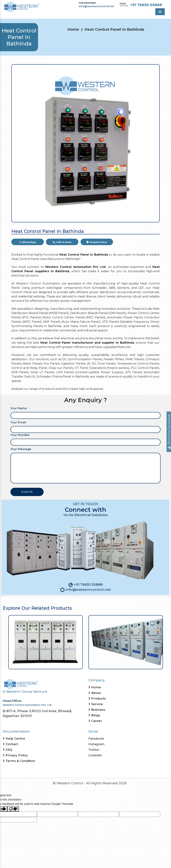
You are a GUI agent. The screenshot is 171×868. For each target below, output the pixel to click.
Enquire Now (97, 242)
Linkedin (95, 755)
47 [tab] (136, 665)
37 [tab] (109, 665)
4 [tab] (19, 665)
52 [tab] (149, 665)
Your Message (21, 449)
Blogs (94, 715)
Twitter (94, 750)
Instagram (96, 744)
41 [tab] (119, 665)
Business (97, 710)
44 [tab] (127, 665)
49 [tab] (141, 665)
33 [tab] (98, 665)
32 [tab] (95, 665)
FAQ (7, 750)
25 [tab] (76, 665)
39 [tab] (114, 665)
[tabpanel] (45, 642)
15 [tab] (49, 665)
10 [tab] (36, 665)
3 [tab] (17, 665)
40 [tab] (117, 665)
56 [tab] (160, 665)
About (95, 693)
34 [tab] (100, 665)
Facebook (96, 738)
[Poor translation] (13, 809)
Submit (27, 492)
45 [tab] (130, 665)
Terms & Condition (19, 761)
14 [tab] (46, 665)
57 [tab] (163, 665)
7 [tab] (27, 665)
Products (97, 698)
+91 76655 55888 (88, 585)
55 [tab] (157, 665)
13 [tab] (44, 665)
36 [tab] (106, 665)
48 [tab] (138, 665)
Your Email (18, 422)
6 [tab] (25, 665)
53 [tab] (152, 665)
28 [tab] (84, 665)
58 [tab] (165, 665)
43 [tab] (125, 665)
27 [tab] (82, 665)
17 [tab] (55, 665)
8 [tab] (30, 665)
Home (73, 29)
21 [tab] (65, 665)
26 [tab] (79, 665)
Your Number (20, 435)
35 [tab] (103, 665)
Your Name (19, 408)
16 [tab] (52, 665)
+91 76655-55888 (146, 5)
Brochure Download (169, 432)
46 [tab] (133, 665)
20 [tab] (63, 665)
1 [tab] (11, 665)
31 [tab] (92, 665)
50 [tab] (144, 665)
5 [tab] (22, 665)
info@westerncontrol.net (96, 6)
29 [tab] (87, 665)
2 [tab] (14, 665)
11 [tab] (38, 665)
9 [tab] (33, 665)
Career (95, 721)
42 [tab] (122, 665)
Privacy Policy (15, 755)
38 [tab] (111, 665)
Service (96, 704)
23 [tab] (71, 665)
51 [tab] (146, 665)
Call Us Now (62, 242)
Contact (10, 744)
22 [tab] (68, 665)
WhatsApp (28, 242)
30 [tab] (90, 665)
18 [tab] (57, 665)
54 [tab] (155, 665)
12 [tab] (41, 665)
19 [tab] (60, 665)
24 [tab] (73, 665)
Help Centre (14, 738)
